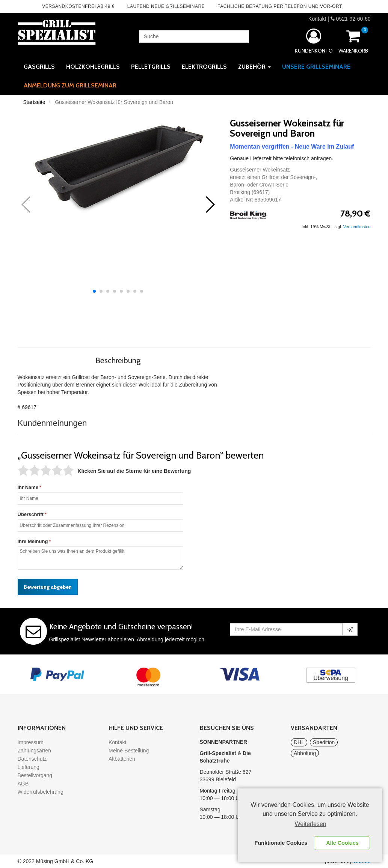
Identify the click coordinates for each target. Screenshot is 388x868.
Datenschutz (32, 759)
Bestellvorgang (35, 775)
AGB (23, 784)
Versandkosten (357, 227)
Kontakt (317, 19)
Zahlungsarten (35, 751)
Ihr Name (28, 487)
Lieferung (29, 767)
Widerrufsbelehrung (41, 792)
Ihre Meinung (33, 541)
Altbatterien (122, 759)
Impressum (31, 742)
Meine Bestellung (129, 751)
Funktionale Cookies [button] (281, 843)
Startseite (34, 102)
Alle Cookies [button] (342, 843)
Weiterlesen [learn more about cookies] (311, 824)
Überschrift (31, 514)
